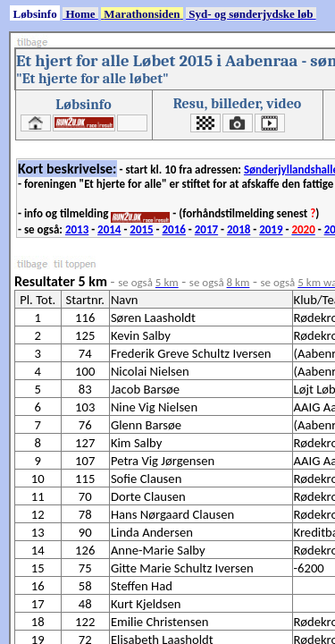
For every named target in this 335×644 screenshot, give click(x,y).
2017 (206, 229)
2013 (77, 229)
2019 (271, 229)
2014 (109, 229)
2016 (174, 229)
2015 (141, 229)
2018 (239, 229)
